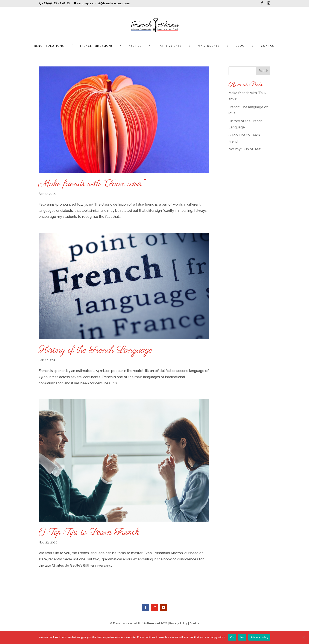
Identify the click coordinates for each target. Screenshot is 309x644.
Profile (135, 46)
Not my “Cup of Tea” (245, 149)
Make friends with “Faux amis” (92, 184)
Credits (194, 623)
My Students (209, 46)
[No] (304, 637)
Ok (232, 637)
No (242, 637)
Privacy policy (259, 637)
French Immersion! (96, 46)
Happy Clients (170, 46)
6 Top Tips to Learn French (89, 533)
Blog (240, 46)
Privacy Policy (178, 623)
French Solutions (48, 46)
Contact (269, 46)
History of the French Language (95, 350)
